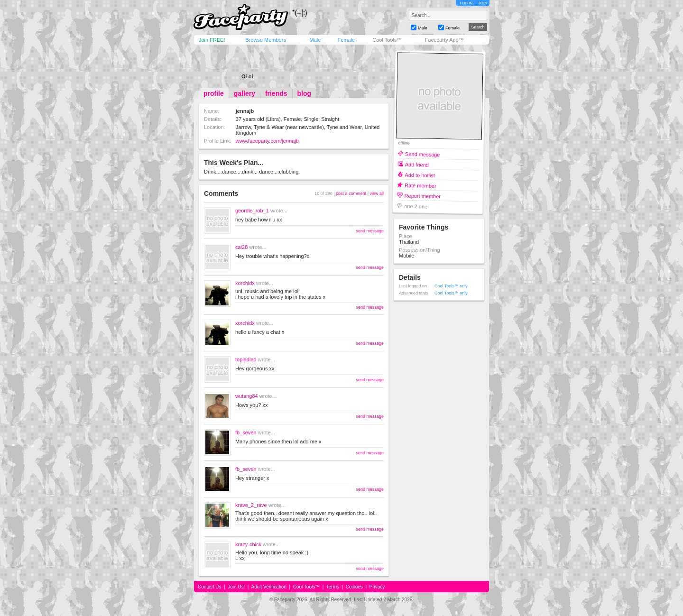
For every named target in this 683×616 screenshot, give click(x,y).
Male (315, 40)
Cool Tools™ (387, 40)
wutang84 (247, 396)
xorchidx (245, 283)
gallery (245, 93)
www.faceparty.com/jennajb (267, 141)
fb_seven (246, 432)
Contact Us (209, 587)
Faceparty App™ (444, 40)
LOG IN (466, 3)
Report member (423, 196)
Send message (423, 154)
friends (276, 93)
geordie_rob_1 (252, 211)
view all (377, 193)
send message (370, 231)
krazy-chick (248, 544)
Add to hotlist (420, 175)
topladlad (246, 359)
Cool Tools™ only (451, 286)
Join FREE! (212, 40)
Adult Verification (269, 587)
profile (214, 93)
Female (346, 40)
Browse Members (266, 40)
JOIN (483, 3)
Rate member (420, 185)
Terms (333, 587)
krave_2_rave (251, 505)
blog (305, 93)
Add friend (417, 164)
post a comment (351, 193)
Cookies (354, 587)
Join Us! (236, 587)
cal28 (241, 247)
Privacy (377, 587)
